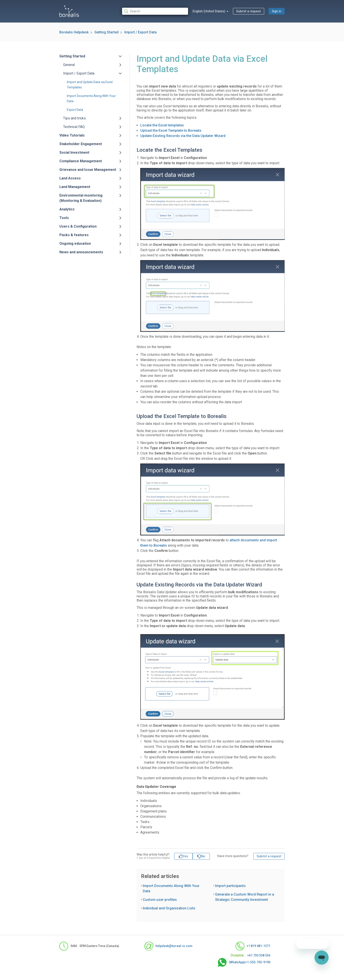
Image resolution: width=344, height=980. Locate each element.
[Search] (155, 11)
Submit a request (249, 11)
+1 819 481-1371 (253, 946)
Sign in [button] (277, 11)
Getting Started (106, 32)
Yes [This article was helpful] (185, 856)
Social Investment (74, 152)
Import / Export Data (140, 32)
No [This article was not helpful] (203, 856)
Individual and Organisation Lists (169, 908)
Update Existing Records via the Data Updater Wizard (183, 136)
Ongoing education (75, 244)
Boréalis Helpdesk (74, 32)
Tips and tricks (74, 118)
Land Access (70, 178)
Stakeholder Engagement (81, 144)
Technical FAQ (74, 127)
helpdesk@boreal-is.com (168, 946)
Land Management (75, 187)
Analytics (67, 209)
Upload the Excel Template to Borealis (171, 130)
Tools (64, 218)
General (69, 65)
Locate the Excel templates (162, 125)
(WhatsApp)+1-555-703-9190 (244, 962)
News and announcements (81, 252)
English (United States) (209, 11)
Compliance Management (81, 161)
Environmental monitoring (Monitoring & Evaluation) (81, 198)
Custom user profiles (160, 900)
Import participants (230, 886)
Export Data (75, 110)
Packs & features (74, 235)
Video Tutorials (72, 135)
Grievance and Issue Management (88, 170)
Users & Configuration (78, 226)
